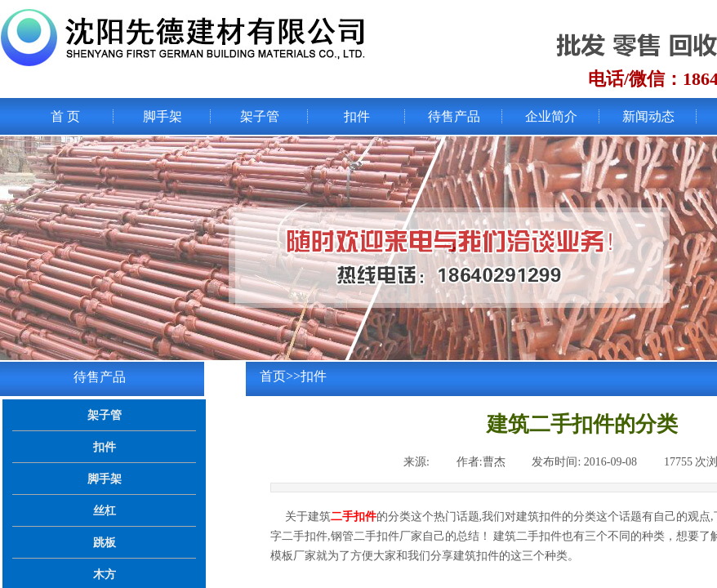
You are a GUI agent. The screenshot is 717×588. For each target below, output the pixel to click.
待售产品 (454, 116)
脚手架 (163, 116)
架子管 (260, 116)
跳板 (105, 542)
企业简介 (551, 116)
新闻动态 (648, 116)
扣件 (357, 116)
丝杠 (105, 510)
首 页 (65, 116)
